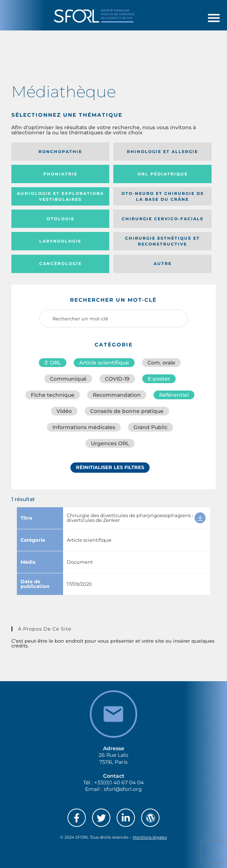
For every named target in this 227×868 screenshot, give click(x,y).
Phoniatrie (60, 174)
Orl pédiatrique (163, 174)
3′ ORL (53, 363)
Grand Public (151, 427)
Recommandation (117, 395)
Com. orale (161, 363)
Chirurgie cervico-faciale (163, 219)
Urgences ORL (110, 443)
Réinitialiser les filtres (110, 467)
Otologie (61, 219)
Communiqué (68, 379)
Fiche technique (53, 395)
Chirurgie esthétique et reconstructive (162, 241)
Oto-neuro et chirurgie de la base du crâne (163, 197)
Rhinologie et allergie (162, 152)
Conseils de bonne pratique (127, 411)
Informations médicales (84, 427)
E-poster (159, 379)
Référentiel (174, 395)
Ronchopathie (60, 152)
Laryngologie (60, 241)
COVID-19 (117, 379)
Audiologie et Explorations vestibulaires (60, 197)
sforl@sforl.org (123, 789)
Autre (163, 264)
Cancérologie (61, 264)
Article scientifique (104, 363)
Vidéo (64, 411)
